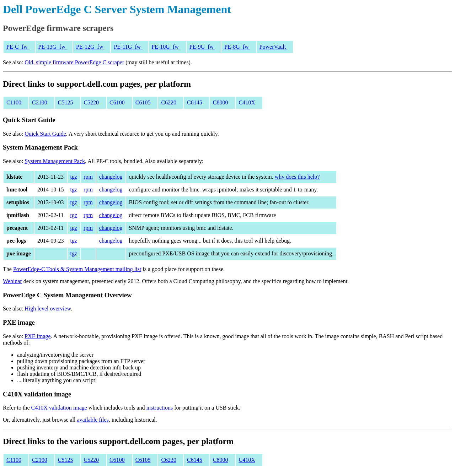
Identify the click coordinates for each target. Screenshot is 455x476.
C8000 (221, 102)
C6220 (169, 102)
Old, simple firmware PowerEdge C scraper (74, 62)
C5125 (66, 102)
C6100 (117, 102)
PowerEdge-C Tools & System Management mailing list (77, 269)
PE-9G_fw (202, 47)
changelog (111, 177)
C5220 (91, 102)
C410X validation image (59, 408)
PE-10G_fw (166, 47)
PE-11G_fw (128, 47)
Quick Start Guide (45, 134)
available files (93, 420)
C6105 (143, 102)
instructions (159, 408)
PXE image (38, 336)
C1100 (14, 102)
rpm (88, 177)
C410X (247, 102)
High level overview (48, 309)
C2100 (40, 102)
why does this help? (297, 177)
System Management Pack (55, 161)
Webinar (12, 281)
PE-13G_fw (53, 47)
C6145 (195, 102)
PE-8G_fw (237, 47)
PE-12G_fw (90, 47)
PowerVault (274, 47)
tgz (74, 177)
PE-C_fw (18, 47)
